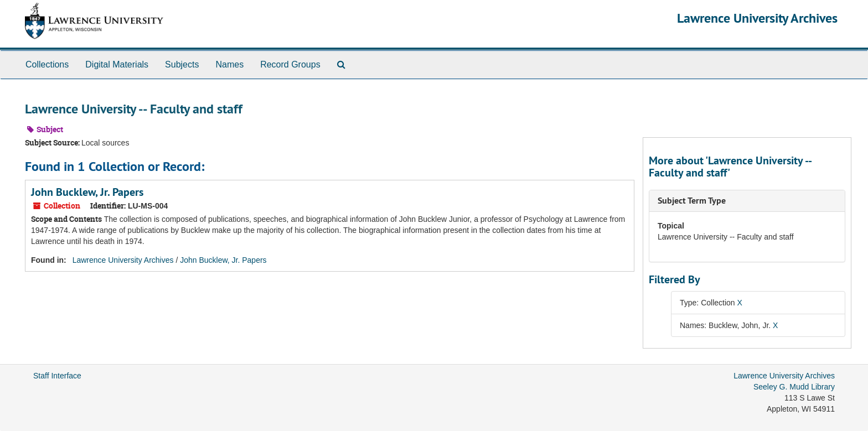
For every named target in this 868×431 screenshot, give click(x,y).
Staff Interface (57, 376)
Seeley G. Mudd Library (794, 387)
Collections (47, 64)
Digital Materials (117, 64)
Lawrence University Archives (757, 18)
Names (229, 64)
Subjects (182, 64)
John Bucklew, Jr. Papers (87, 192)
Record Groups (290, 64)
